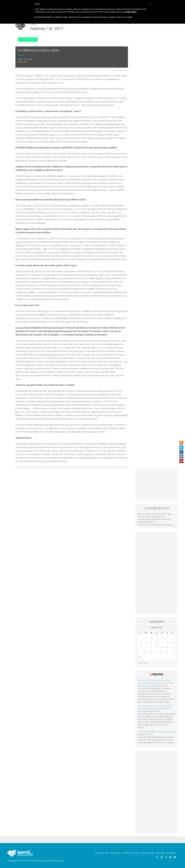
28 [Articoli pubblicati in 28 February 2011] (141, 657)
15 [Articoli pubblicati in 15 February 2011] (146, 647)
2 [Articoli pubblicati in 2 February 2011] (151, 638)
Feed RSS (158, 674)
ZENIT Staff (23, 62)
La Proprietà (127, 853)
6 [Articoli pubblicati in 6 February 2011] (173, 638)
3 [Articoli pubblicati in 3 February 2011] (157, 638)
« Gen (140, 663)
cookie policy (131, 12)
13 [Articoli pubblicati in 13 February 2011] (173, 642)
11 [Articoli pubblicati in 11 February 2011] (162, 642)
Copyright (160, 853)
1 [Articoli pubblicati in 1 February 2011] (146, 638)
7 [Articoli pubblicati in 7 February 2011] (141, 642)
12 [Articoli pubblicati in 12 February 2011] (167, 642)
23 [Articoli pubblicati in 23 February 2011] (151, 652)
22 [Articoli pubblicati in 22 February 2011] (146, 652)
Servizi (137, 853)
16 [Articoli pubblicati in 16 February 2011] (151, 647)
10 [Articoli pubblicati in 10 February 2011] (157, 642)
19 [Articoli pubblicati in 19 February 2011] (167, 647)
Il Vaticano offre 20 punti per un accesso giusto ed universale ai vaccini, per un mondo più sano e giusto (156, 683)
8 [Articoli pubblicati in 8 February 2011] (146, 642)
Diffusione (115, 853)
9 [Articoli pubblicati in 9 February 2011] (151, 642)
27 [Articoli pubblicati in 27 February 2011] (173, 652)
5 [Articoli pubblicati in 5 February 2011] (167, 638)
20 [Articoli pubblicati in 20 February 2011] (173, 647)
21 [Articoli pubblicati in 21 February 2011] (141, 652)
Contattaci (171, 853)
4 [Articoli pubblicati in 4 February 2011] (162, 638)
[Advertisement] (157, 485)
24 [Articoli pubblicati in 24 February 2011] (157, 652)
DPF (107, 853)
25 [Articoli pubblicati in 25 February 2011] (162, 652)
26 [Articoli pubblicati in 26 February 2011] (167, 652)
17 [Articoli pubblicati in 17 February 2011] (157, 647)
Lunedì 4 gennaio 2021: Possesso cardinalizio (156, 731)
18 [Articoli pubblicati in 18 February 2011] (162, 647)
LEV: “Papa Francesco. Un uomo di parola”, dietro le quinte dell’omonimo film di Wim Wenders (155, 708)
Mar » (146, 663)
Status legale (148, 853)
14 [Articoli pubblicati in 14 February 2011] (141, 647)
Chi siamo (99, 853)
